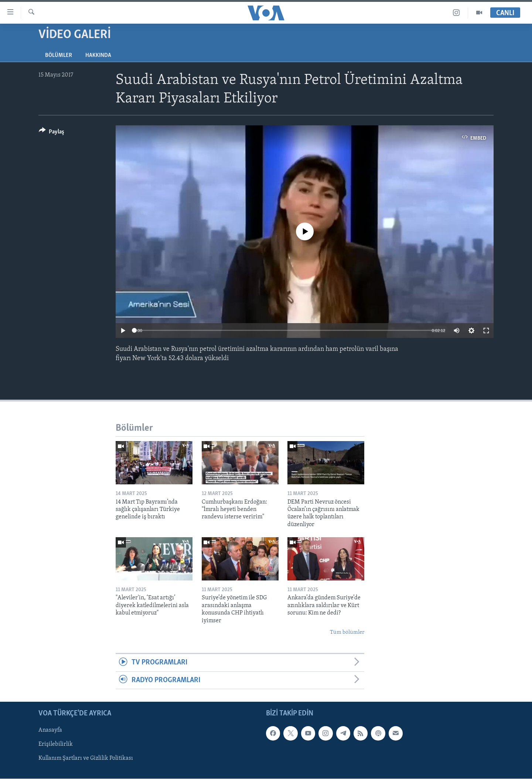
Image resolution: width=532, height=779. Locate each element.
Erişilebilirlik (56, 744)
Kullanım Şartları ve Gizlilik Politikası (86, 759)
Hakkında (98, 55)
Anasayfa (50, 730)
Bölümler (59, 55)
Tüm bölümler (347, 632)
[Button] (52, 133)
